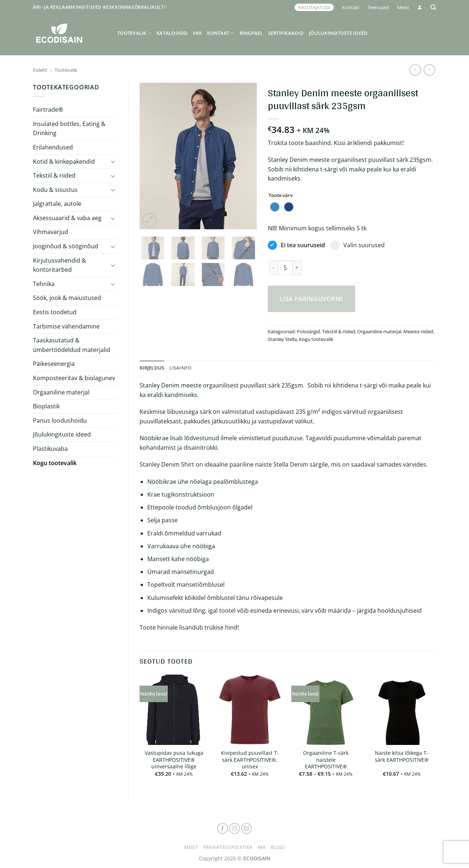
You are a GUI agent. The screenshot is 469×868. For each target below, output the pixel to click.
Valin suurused (358, 245)
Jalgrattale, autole (57, 204)
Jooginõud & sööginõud (66, 246)
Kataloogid (172, 33)
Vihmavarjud (51, 232)
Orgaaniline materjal (61, 392)
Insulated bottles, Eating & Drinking (69, 129)
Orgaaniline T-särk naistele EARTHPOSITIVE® (326, 760)
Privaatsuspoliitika (228, 847)
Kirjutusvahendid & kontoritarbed (60, 265)
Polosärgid (308, 331)
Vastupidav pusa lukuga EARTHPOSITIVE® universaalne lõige (174, 760)
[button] (420, 7)
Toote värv (281, 196)
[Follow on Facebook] (223, 828)
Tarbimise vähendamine (66, 326)
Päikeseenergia (54, 364)
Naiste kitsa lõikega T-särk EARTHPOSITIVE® (402, 756)
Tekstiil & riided (54, 175)
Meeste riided (418, 331)
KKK (198, 33)
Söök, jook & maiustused (67, 298)
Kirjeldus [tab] (152, 368)
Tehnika (44, 284)
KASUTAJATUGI (314, 7)
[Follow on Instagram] (234, 828)
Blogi (278, 847)
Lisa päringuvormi (311, 299)
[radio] (275, 207)
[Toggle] (113, 162)
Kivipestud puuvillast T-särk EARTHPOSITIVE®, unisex (250, 760)
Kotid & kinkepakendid (64, 162)
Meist (403, 7)
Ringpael (251, 33)
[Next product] (415, 70)
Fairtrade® (48, 110)
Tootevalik (134, 33)
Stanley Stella (282, 339)
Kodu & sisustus (55, 190)
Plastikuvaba (50, 449)
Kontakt (351, 7)
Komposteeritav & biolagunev (74, 378)
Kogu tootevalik (55, 463)
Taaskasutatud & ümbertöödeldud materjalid (72, 345)
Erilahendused (53, 147)
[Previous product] (429, 70)
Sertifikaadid (286, 33)
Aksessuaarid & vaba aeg (67, 218)
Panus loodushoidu (60, 420)
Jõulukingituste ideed (338, 33)
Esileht (40, 70)
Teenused (378, 7)
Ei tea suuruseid (296, 245)
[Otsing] (433, 7)
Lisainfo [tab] (180, 368)
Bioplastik (46, 406)
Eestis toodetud (55, 312)
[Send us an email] (247, 828)
